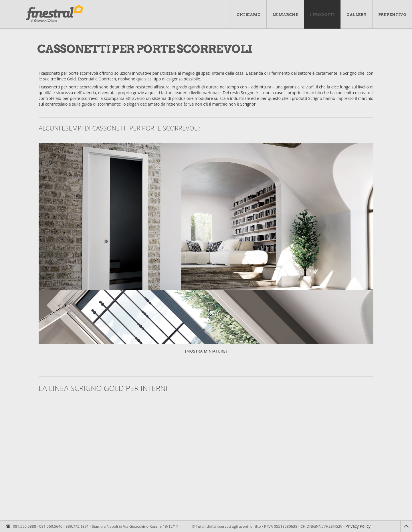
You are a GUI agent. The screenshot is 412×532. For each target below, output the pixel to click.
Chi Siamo (249, 15)
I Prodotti (322, 15)
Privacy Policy (358, 526)
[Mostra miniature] (206, 351)
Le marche (285, 15)
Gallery (356, 15)
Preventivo (392, 15)
